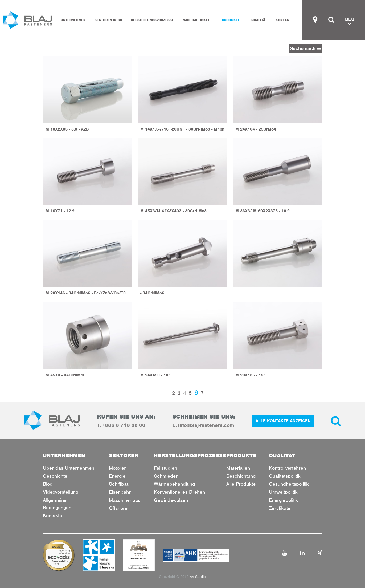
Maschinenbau (125, 500)
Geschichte (55, 476)
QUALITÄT (259, 20)
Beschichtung (241, 476)
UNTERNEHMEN (73, 20)
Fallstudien (165, 468)
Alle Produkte (241, 484)
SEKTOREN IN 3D (108, 20)
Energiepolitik (284, 500)
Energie (117, 476)
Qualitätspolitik (285, 476)
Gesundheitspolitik (289, 484)
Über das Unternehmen (69, 468)
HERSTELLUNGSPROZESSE (152, 20)
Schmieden (166, 476)
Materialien (238, 468)
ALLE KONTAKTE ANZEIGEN (283, 421)
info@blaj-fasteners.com (206, 425)
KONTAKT (283, 20)
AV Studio (198, 577)
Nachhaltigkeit (197, 20)
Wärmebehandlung (174, 484)
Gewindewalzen (171, 500)
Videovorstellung (61, 492)
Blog (48, 484)
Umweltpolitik (283, 492)
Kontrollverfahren (287, 468)
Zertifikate (280, 508)
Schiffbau (119, 484)
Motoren (118, 468)
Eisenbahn (120, 492)
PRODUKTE (231, 20)
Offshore (118, 508)
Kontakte (52, 515)
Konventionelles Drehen (179, 492)
